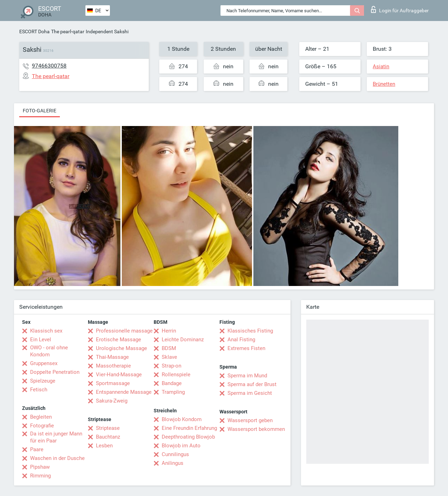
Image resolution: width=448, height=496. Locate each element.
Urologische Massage (121, 348)
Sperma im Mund (247, 376)
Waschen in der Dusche (57, 458)
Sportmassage (113, 383)
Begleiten (41, 417)
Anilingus (173, 463)
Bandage (172, 383)
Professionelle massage (124, 331)
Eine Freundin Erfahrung (189, 428)
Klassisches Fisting (250, 331)
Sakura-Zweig (112, 401)
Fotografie (42, 426)
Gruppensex (44, 363)
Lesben (104, 446)
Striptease (108, 428)
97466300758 (49, 66)
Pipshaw (40, 467)
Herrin (169, 331)
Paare (37, 449)
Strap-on (171, 366)
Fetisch (39, 390)
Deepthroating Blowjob (188, 437)
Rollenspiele (176, 375)
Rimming (40, 476)
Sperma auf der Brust (252, 384)
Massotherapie (113, 366)
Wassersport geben (250, 420)
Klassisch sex (46, 331)
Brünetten (384, 84)
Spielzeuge (43, 381)
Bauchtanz (108, 437)
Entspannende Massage (124, 392)
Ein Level (41, 340)
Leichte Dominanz (183, 340)
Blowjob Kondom (182, 419)
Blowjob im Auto (181, 446)
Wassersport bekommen (256, 429)
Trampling (173, 392)
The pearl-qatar (68, 32)
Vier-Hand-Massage (119, 375)
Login (400, 9)
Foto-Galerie (40, 111)
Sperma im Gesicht (250, 393)
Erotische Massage (118, 340)
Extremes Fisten (246, 348)
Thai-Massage (112, 357)
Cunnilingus (175, 454)
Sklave (169, 357)
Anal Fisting (241, 340)
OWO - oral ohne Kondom (49, 351)
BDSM (169, 348)
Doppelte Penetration (55, 372)
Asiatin (381, 67)
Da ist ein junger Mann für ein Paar (56, 437)
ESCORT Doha (34, 32)
